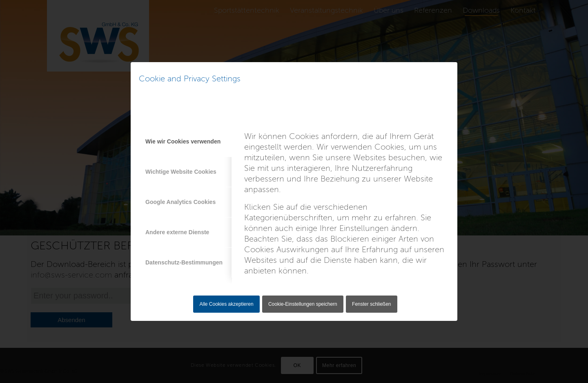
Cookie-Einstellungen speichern (303, 304)
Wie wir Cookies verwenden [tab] (183, 141)
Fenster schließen (371, 304)
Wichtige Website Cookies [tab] (181, 172)
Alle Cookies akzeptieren (227, 304)
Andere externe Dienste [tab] (177, 232)
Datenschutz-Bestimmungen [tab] (184, 262)
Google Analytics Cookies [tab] (180, 202)
